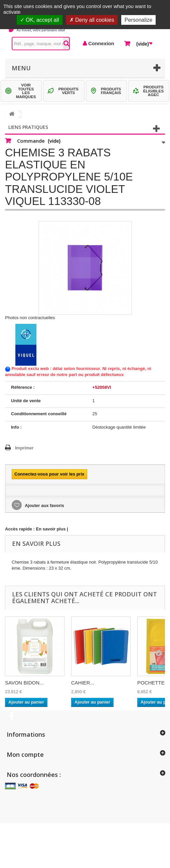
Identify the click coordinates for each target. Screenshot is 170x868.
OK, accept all (40, 20)
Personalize (139, 20)
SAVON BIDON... (24, 683)
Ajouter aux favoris (44, 505)
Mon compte (25, 754)
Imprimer (24, 448)
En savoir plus (51, 529)
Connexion (101, 43)
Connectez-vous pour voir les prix (49, 474)
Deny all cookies (92, 20)
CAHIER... (83, 683)
